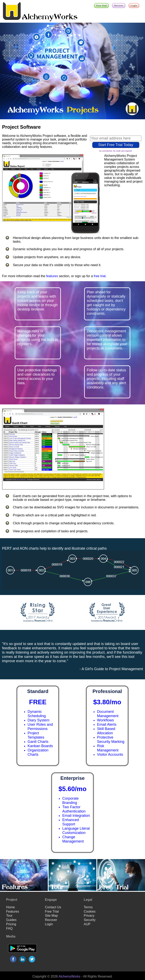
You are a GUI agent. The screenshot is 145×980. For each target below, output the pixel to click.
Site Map (51, 916)
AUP (87, 924)
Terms (88, 907)
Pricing (11, 924)
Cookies (90, 911)
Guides (11, 920)
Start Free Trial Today (116, 145)
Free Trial (52, 911)
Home (11, 907)
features (52, 276)
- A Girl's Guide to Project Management (111, 669)
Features (13, 911)
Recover (51, 920)
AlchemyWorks (69, 976)
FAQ (9, 928)
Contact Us (53, 907)
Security (90, 920)
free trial (100, 276)
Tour (9, 916)
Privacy (89, 916)
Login (49, 924)
